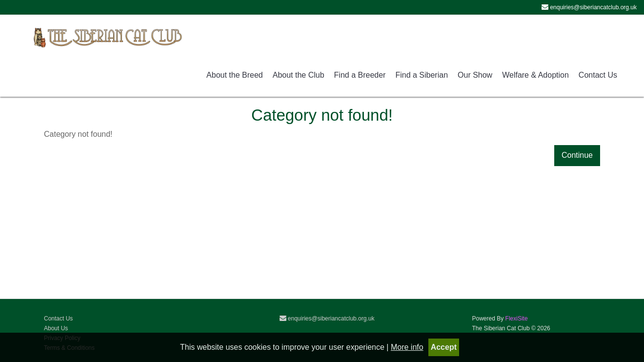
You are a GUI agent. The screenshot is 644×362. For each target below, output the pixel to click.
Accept (444, 347)
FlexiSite (517, 319)
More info (407, 347)
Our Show (475, 75)
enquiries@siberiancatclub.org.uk (327, 319)
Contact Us (598, 75)
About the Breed (235, 75)
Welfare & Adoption (535, 75)
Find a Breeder (360, 75)
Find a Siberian (422, 75)
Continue (577, 155)
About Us (56, 328)
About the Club (299, 75)
